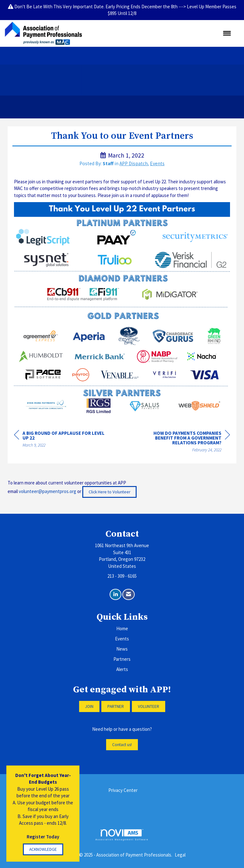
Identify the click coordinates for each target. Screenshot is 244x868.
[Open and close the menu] (160, 33)
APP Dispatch (134, 163)
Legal (180, 855)
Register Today (43, 837)
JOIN (89, 706)
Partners (122, 659)
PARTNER (116, 706)
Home (122, 628)
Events (157, 163)
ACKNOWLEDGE (43, 849)
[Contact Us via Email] (129, 594)
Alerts (122, 669)
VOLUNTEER (149, 706)
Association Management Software (122, 835)
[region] (182, 442)
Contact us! (122, 745)
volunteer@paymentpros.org (47, 491)
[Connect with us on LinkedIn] (115, 594)
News (122, 649)
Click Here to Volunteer (109, 492)
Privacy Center (123, 790)
